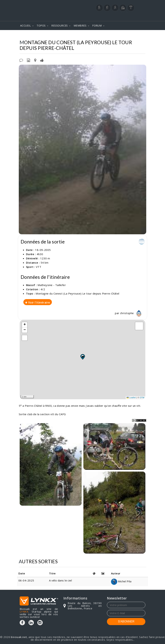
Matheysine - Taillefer (48, 35)
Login (128, 17)
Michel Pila (121, 581)
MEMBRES (80, 26)
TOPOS (41, 26)
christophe (132, 313)
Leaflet (131, 398)
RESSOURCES (60, 26)
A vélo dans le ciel (61, 580)
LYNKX (24, 611)
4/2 (43, 289)
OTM (142, 398)
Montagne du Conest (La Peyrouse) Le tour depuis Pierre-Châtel (77, 293)
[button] (82, 357)
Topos (23, 35)
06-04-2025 (26, 580)
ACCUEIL (25, 26)
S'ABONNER (126, 621)
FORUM (97, 26)
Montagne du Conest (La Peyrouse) (93, 35)
